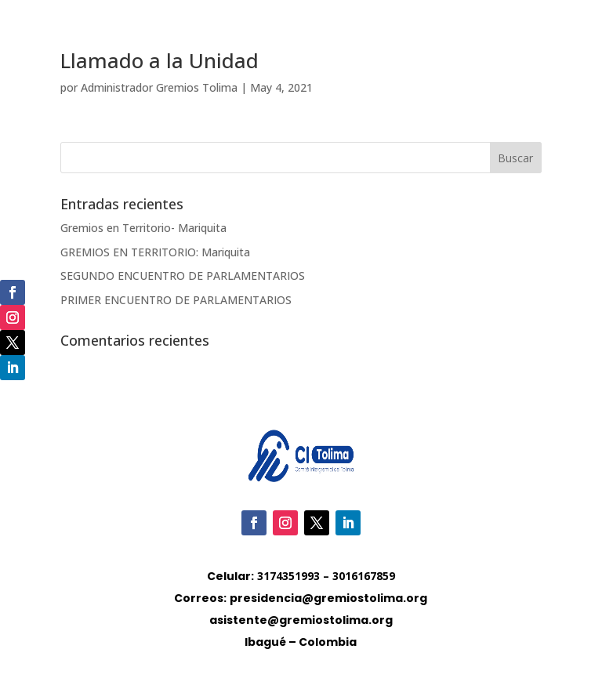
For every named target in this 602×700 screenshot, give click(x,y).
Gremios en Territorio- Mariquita (143, 228)
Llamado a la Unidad (160, 60)
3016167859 (364, 576)
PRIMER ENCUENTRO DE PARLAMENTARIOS (176, 300)
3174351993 (288, 576)
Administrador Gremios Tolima (159, 87)
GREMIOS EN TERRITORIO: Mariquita (155, 252)
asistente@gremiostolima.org (301, 620)
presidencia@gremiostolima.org (328, 598)
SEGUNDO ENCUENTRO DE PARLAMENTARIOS (183, 276)
